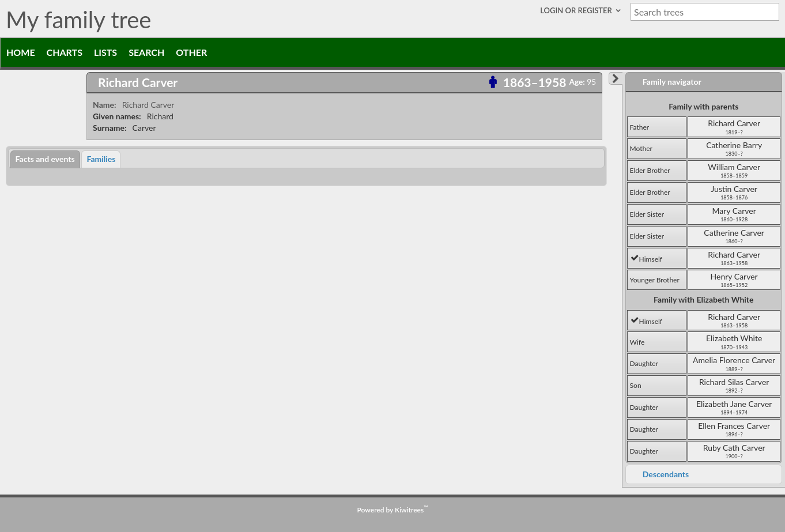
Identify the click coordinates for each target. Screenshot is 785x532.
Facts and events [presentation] (45, 159)
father (640, 127)
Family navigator (672, 82)
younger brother (655, 280)
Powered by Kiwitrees (393, 510)
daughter (644, 363)
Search (146, 52)
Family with (703, 299)
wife (637, 342)
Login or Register (577, 10)
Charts (65, 52)
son (636, 385)
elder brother (650, 170)
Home (21, 52)
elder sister (647, 214)
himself (646, 259)
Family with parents (703, 106)
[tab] (344, 83)
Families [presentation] (101, 159)
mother (641, 148)
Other (191, 52)
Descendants (666, 474)
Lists (105, 52)
